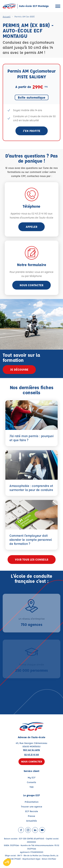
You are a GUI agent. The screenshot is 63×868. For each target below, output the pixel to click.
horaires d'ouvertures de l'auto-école (32, 218)
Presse (32, 816)
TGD (32, 787)
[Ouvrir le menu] (58, 6)
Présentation (32, 802)
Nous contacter (32, 285)
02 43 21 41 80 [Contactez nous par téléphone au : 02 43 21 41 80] (32, 754)
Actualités (32, 821)
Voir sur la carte (32, 750)
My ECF (32, 777)
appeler (32, 227)
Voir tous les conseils (32, 559)
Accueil (7, 16)
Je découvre (19, 370)
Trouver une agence (32, 806)
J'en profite (32, 131)
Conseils (32, 782)
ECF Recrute (32, 811)
